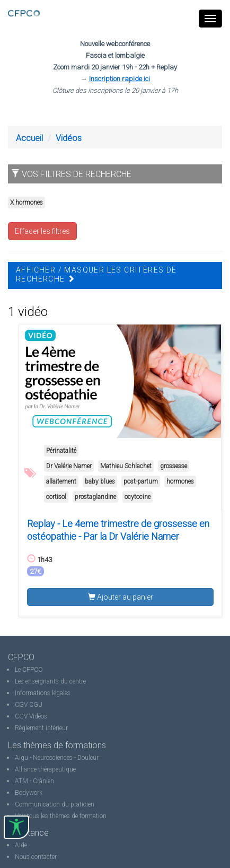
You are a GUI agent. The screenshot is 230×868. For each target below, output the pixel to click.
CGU (36, 705)
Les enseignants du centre (50, 681)
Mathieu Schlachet (126, 466)
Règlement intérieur (41, 728)
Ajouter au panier (121, 597)
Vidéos (69, 138)
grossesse (174, 466)
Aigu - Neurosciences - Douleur (57, 758)
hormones (180, 481)
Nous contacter (36, 857)
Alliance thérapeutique (45, 769)
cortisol (56, 497)
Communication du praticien (55, 804)
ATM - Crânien (34, 781)
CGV (21, 705)
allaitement (61, 481)
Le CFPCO (29, 670)
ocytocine (138, 497)
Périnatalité (61, 451)
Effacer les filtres (42, 231)
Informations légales (43, 693)
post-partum (141, 481)
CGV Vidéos (31, 716)
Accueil (29, 138)
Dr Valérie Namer (69, 466)
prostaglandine (95, 497)
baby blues (100, 481)
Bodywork (29, 793)
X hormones (26, 203)
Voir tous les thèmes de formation (61, 816)
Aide (21, 845)
